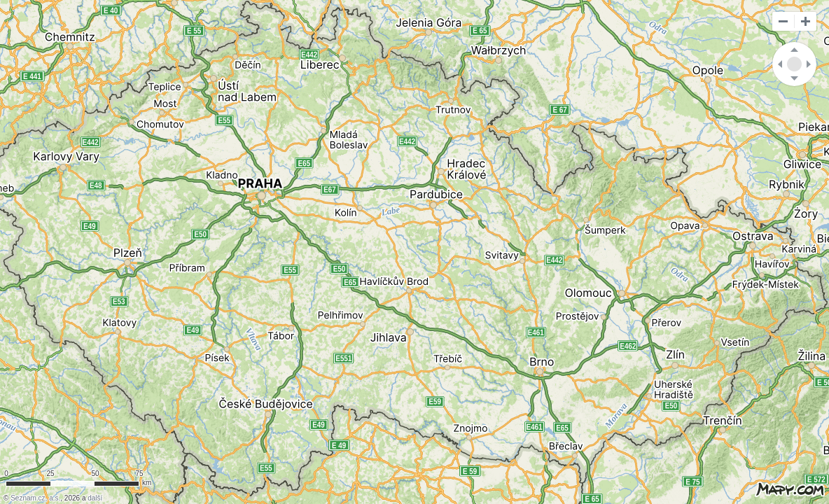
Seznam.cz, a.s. (35, 498)
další (95, 498)
